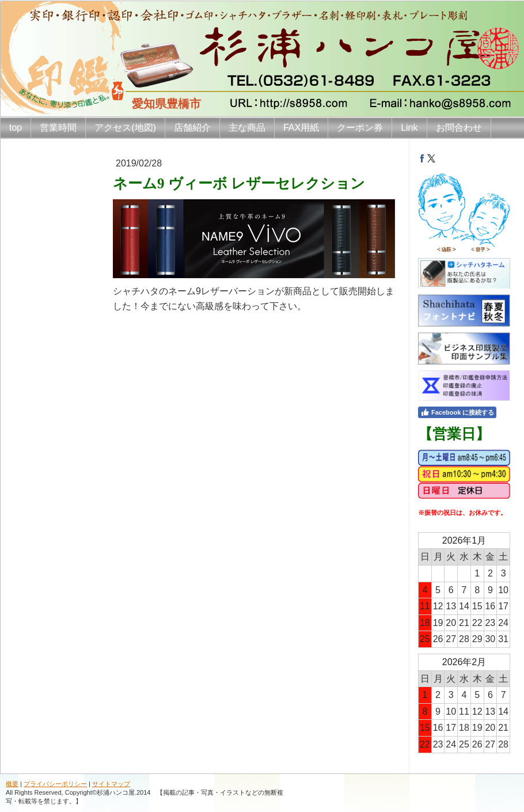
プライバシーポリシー (55, 784)
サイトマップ (111, 784)
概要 (12, 784)
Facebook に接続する (457, 412)
